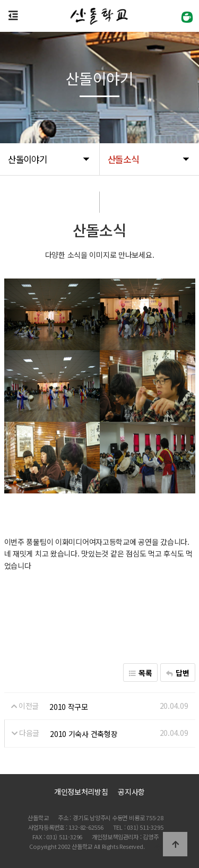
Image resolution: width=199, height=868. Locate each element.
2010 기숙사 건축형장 (84, 734)
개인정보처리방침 (81, 792)
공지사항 (131, 792)
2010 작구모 (69, 707)
